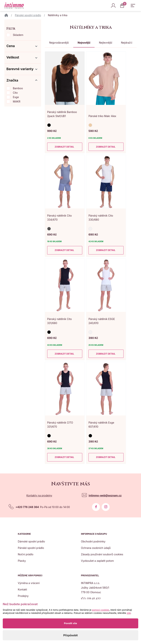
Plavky (22, 561)
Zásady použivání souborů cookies (102, 554)
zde (129, 613)
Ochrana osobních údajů (96, 548)
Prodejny (23, 596)
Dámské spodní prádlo (31, 541)
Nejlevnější (106, 43)
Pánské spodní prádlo (28, 15)
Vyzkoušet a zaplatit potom (97, 561)
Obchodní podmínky (93, 541)
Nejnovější (84, 43)
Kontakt (22, 589)
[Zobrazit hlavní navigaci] (133, 6)
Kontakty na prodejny (39, 495)
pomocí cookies (101, 610)
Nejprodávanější (59, 43)
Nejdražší (127, 43)
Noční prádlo (26, 554)
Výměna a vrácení (29, 583)
